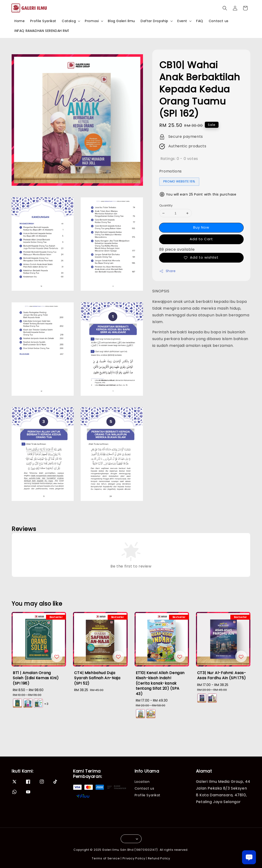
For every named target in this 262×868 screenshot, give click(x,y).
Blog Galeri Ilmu (121, 21)
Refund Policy (159, 858)
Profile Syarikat (43, 21)
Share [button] (167, 271)
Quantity (166, 205)
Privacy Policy (134, 858)
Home (20, 21)
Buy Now (201, 227)
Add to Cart (201, 239)
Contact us (219, 21)
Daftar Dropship (154, 21)
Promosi (92, 21)
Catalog (69, 21)
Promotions (171, 171)
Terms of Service (106, 858)
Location (142, 782)
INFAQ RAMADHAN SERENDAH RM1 (42, 31)
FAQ (200, 21)
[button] (225, 8)
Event (182, 21)
